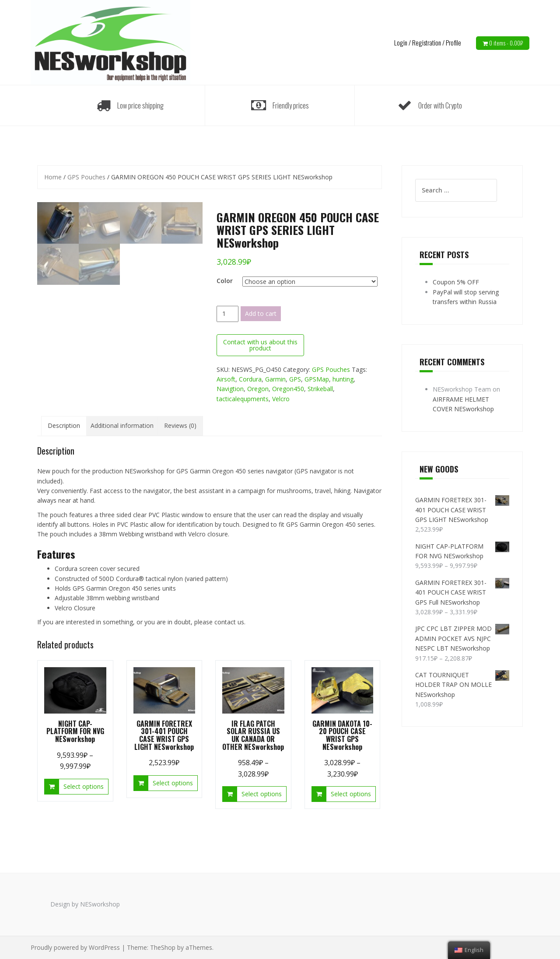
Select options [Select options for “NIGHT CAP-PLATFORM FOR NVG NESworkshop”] (84, 786)
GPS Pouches (86, 177)
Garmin (275, 379)
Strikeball (320, 389)
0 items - (506, 43)
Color (225, 281)
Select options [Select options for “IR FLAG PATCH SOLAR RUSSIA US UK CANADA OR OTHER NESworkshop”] (262, 794)
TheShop (163, 947)
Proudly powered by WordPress (75, 947)
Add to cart (261, 313)
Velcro (281, 399)
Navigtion (230, 389)
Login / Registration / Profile (428, 42)
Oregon (258, 389)
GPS (295, 379)
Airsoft (226, 379)
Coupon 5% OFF (456, 282)
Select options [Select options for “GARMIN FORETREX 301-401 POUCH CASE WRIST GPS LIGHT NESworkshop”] (173, 783)
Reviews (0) (180, 425)
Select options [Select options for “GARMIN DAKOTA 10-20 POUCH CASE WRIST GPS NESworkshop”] (351, 794)
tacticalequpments (243, 399)
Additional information (122, 425)
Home (53, 177)
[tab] (64, 426)
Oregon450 (288, 389)
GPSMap (317, 379)
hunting (343, 379)
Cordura (250, 379)
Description (64, 425)
